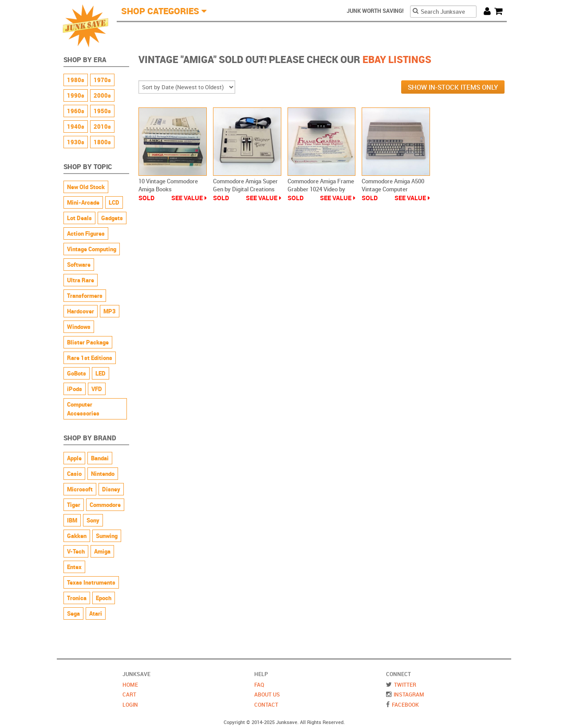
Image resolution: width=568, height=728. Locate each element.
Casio (74, 474)
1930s (76, 142)
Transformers (85, 296)
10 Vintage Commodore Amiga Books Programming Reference (170, 189)
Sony (93, 520)
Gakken (77, 536)
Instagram (409, 694)
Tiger (74, 505)
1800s (102, 142)
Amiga (102, 551)
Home (130, 684)
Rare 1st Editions (90, 358)
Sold (146, 198)
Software (79, 265)
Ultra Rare (81, 280)
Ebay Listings (397, 59)
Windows (79, 327)
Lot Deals (79, 218)
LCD (114, 202)
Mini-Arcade (83, 202)
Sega (73, 613)
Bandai (100, 458)
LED (101, 373)
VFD (97, 389)
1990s (76, 95)
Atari (96, 613)
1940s (76, 127)
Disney (111, 489)
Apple (74, 458)
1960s (76, 111)
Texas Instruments (91, 582)
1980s (76, 80)
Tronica (77, 598)
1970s (102, 80)
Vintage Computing (92, 249)
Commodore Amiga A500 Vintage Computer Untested (393, 189)
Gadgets (112, 218)
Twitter (405, 684)
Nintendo (103, 474)
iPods (75, 389)
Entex (74, 567)
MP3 (110, 311)
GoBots (77, 373)
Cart (501, 11)
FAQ (259, 684)
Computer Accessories (83, 409)
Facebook (405, 704)
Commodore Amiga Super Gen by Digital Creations (245, 185)
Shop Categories (160, 11)
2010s (102, 127)
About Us (267, 694)
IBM (72, 520)
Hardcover (81, 311)
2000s (102, 95)
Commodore (105, 505)
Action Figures (86, 233)
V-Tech (76, 551)
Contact (266, 704)
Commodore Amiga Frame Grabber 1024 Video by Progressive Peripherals (321, 189)
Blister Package (88, 342)
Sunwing (107, 536)
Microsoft (80, 489)
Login (130, 704)
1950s (102, 111)
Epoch (104, 598)
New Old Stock (86, 187)
